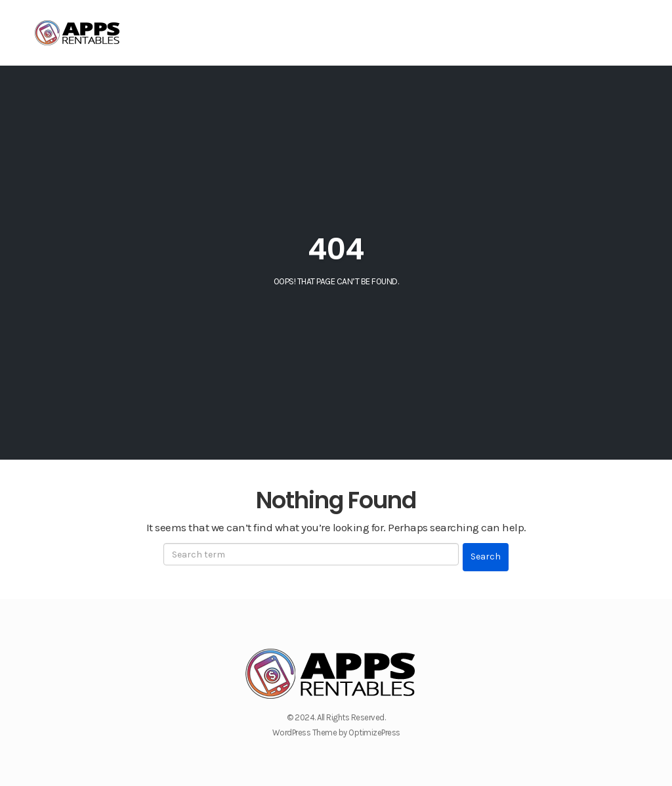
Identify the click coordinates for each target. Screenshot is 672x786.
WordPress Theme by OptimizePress (336, 732)
